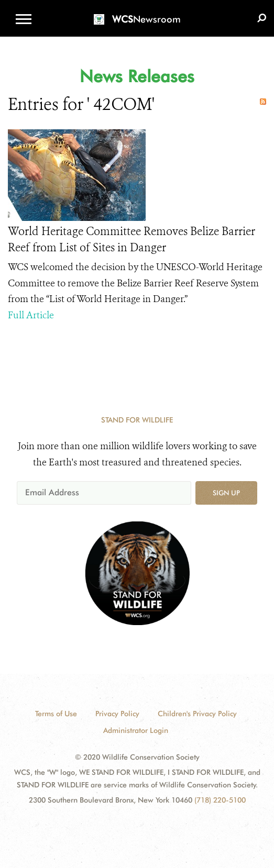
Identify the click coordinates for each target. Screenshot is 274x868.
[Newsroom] (137, 13)
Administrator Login (136, 730)
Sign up (226, 493)
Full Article (31, 315)
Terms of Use (56, 714)
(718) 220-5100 (220, 800)
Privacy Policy (117, 714)
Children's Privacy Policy (197, 714)
